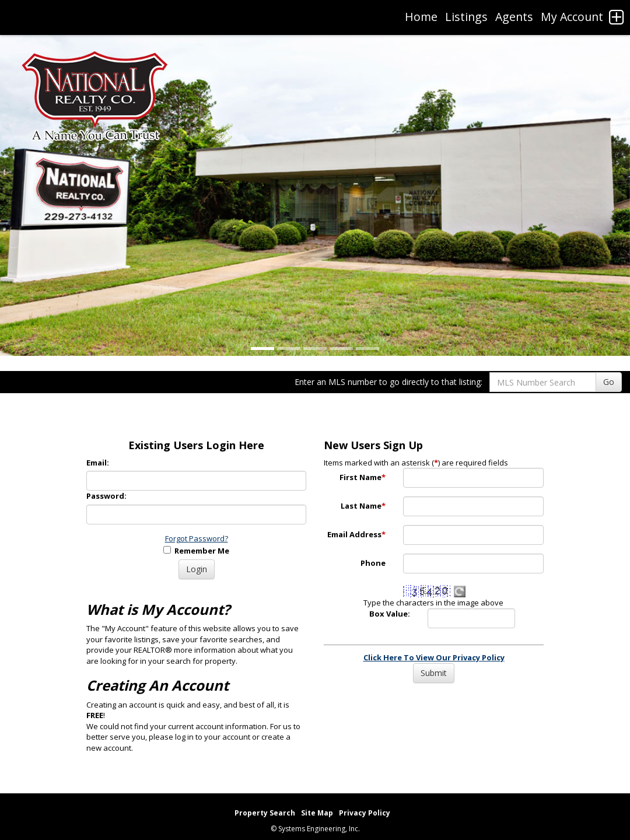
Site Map (317, 813)
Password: (106, 496)
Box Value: (390, 614)
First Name (363, 477)
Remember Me (196, 551)
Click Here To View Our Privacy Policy (434, 657)
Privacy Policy (365, 813)
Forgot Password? (197, 538)
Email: (98, 463)
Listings (466, 17)
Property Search (265, 813)
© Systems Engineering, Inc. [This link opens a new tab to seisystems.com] (315, 829)
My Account (572, 17)
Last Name (363, 506)
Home (421, 17)
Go (609, 382)
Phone (373, 563)
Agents (514, 17)
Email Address (356, 534)
